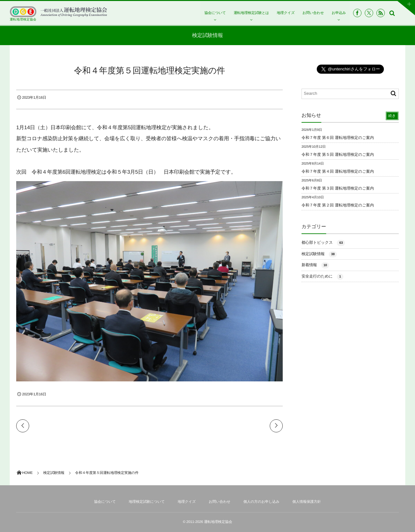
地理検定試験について (147, 502)
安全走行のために (322, 277)
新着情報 (315, 265)
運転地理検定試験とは (251, 13)
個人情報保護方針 (307, 502)
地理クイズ (286, 13)
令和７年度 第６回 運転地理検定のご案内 (338, 138)
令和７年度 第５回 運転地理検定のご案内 (338, 155)
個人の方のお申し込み (261, 502)
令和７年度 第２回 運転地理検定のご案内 (338, 205)
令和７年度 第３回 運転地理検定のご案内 (338, 188)
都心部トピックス (323, 243)
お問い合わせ (313, 13)
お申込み (339, 13)
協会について (215, 13)
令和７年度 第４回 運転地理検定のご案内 (338, 171)
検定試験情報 (319, 254)
